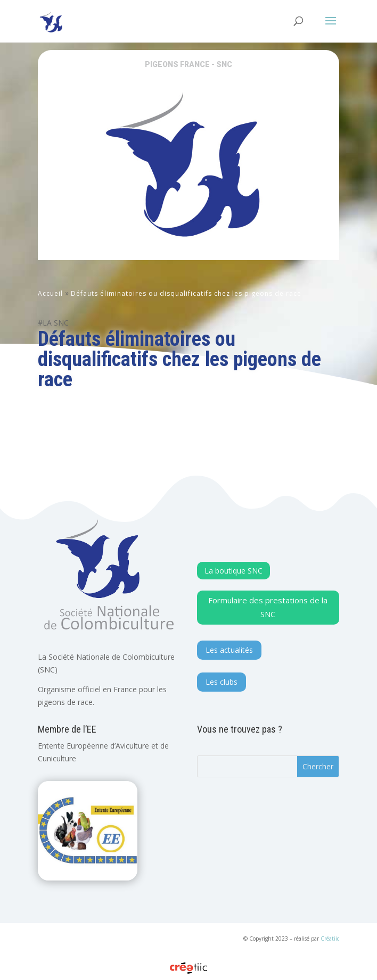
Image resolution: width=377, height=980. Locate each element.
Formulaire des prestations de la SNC (268, 607)
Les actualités (229, 650)
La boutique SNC (233, 571)
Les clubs (222, 682)
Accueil (50, 293)
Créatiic (330, 939)
